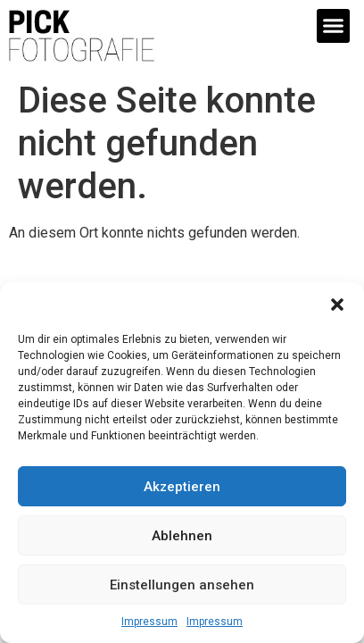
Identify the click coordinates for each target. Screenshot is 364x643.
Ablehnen (182, 536)
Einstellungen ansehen (182, 585)
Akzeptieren (182, 487)
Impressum (149, 622)
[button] (337, 305)
